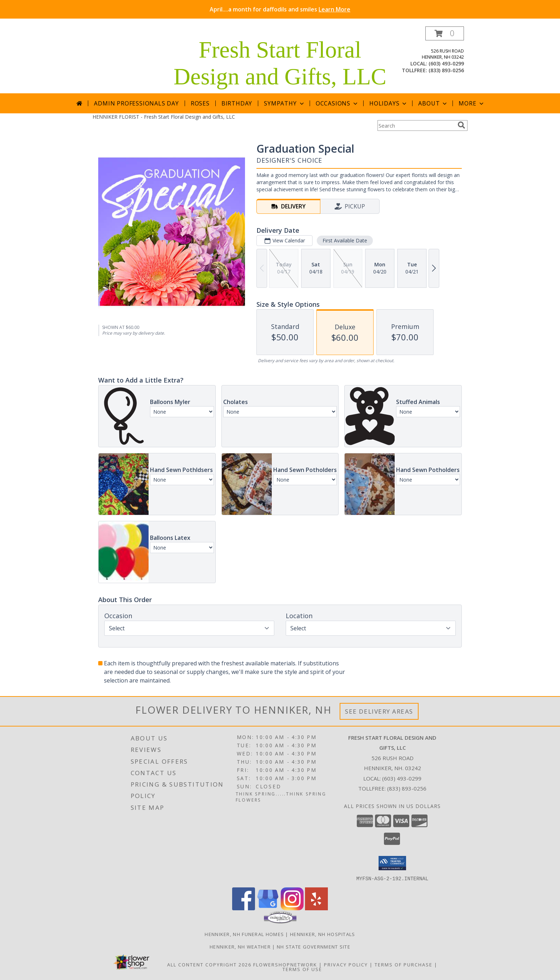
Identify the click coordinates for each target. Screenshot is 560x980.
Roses (200, 103)
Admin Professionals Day (136, 103)
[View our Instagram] (292, 908)
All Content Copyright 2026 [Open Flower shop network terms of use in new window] (209, 964)
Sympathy (284, 103)
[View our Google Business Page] (268, 908)
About (433, 103)
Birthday (237, 103)
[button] (445, 33)
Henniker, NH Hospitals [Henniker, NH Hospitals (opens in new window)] (323, 934)
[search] (461, 125)
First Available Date (345, 240)
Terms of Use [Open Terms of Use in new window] (302, 969)
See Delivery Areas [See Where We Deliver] (379, 711)
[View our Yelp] (316, 908)
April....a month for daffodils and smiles (280, 9)
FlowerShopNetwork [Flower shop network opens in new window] (285, 964)
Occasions (337, 103)
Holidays (389, 103)
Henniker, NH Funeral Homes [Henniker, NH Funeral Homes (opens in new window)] (244, 934)
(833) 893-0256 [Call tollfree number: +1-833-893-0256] (446, 70)
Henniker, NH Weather (240, 946)
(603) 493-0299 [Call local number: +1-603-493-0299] (446, 63)
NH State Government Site (314, 946)
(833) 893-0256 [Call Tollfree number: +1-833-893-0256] (407, 788)
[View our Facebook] (244, 908)
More (472, 103)
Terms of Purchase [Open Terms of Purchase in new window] (404, 964)
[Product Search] (416, 125)
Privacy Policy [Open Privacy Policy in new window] (346, 964)
